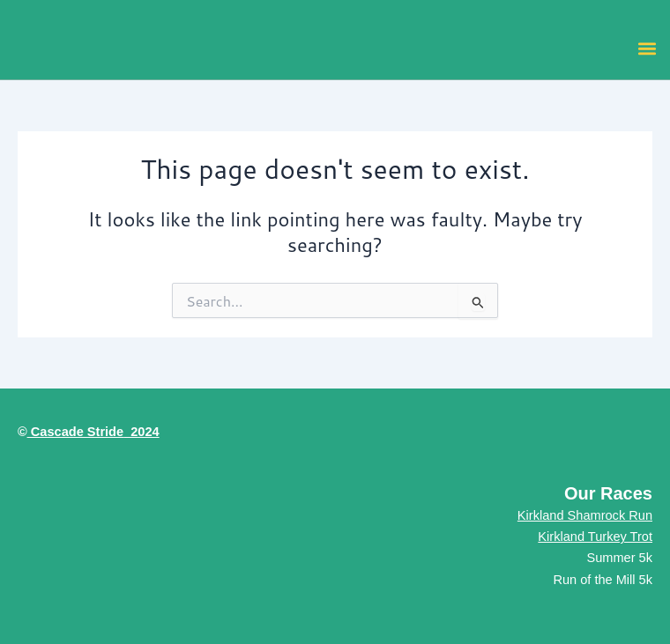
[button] (647, 48)
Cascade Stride (75, 432)
